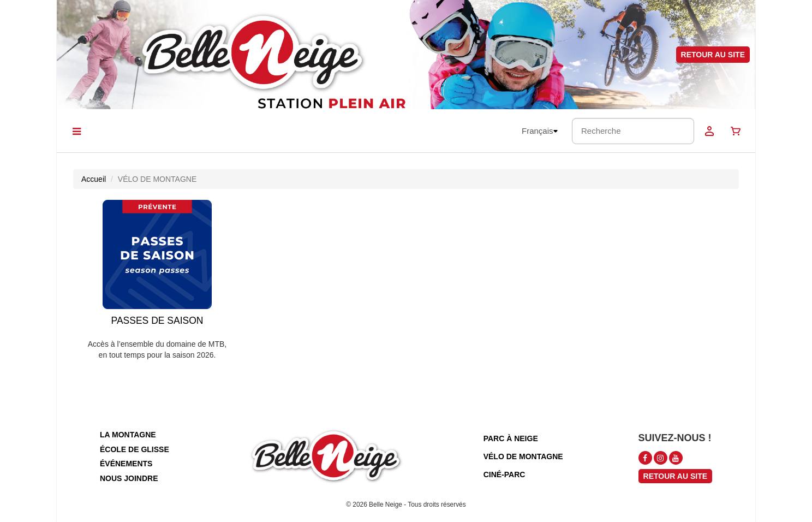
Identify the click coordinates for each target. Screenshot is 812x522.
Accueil (94, 179)
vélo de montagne (523, 456)
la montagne (128, 435)
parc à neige (511, 438)
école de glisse (135, 449)
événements (126, 464)
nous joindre (129, 478)
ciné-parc (504, 474)
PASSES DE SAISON (157, 321)
